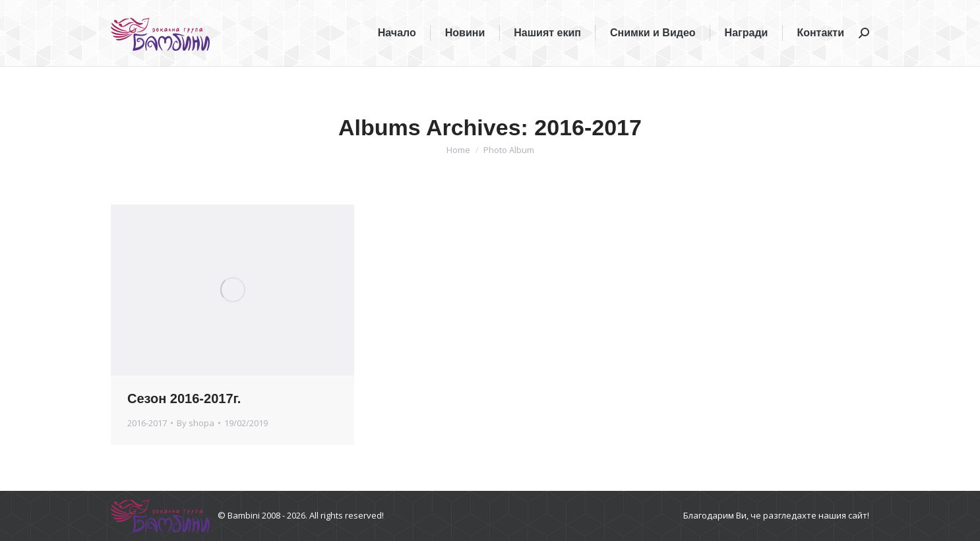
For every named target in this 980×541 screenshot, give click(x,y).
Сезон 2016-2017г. (184, 398)
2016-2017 (147, 423)
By (196, 423)
